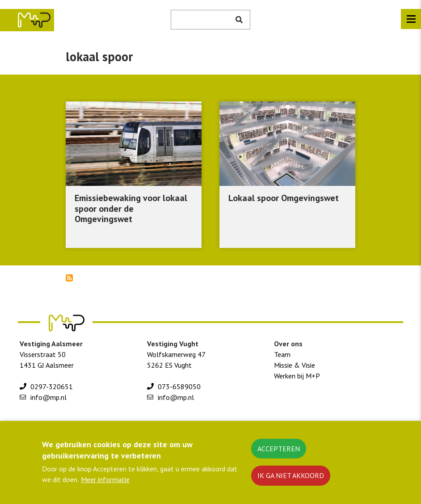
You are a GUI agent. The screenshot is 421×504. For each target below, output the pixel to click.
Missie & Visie (295, 365)
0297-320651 (52, 386)
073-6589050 (179, 386)
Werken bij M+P (297, 376)
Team (282, 354)
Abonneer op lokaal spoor (69, 278)
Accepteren (279, 449)
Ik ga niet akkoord (291, 475)
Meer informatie (105, 479)
